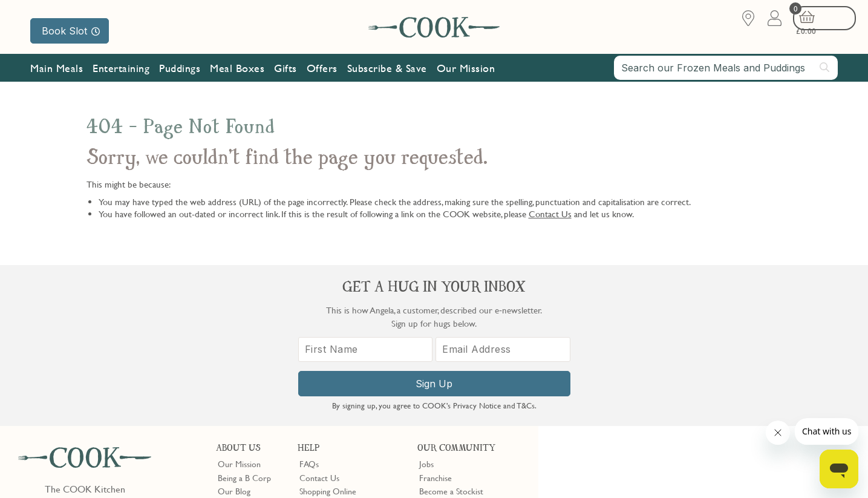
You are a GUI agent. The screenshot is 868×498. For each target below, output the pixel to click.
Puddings (180, 74)
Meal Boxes (237, 74)
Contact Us (550, 214)
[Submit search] (825, 73)
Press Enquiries (325, 357)
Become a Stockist (451, 330)
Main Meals (57, 74)
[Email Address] (768, 362)
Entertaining (121, 74)
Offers (322, 74)
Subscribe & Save (387, 74)
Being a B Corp (244, 316)
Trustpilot (486, 393)
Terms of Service (293, 480)
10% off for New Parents (463, 344)
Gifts (286, 74)
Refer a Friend (444, 371)
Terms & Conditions (57, 469)
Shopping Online (328, 330)
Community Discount (457, 357)
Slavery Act (222, 469)
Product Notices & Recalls (345, 371)
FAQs (309, 303)
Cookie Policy (174, 469)
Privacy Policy (120, 469)
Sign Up (703, 396)
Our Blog (234, 330)
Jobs (426, 303)
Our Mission (466, 74)
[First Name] (639, 362)
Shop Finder (239, 344)
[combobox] (726, 74)
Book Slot (71, 31)
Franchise (436, 316)
